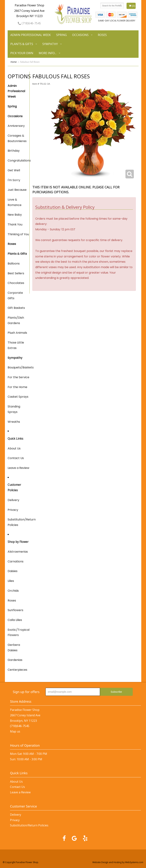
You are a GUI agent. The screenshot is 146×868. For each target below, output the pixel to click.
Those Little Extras (16, 345)
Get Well (14, 170)
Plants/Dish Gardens (16, 320)
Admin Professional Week (31, 35)
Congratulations (19, 161)
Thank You (15, 224)
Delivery (13, 500)
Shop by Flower (18, 542)
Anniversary (16, 126)
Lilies (11, 581)
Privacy (13, 510)
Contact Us (16, 458)
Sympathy (50, 44)
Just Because (17, 190)
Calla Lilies (15, 620)
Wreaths (14, 422)
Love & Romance (15, 202)
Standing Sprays (14, 409)
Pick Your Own (22, 53)
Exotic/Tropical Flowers (19, 632)
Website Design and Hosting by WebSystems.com (118, 862)
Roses (102, 35)
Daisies (13, 571)
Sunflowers (15, 610)
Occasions (80, 35)
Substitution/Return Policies (19, 522)
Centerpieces (17, 670)
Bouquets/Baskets (19, 367)
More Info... (48, 53)
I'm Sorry (14, 180)
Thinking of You (18, 234)
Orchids (13, 591)
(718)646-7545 (29, 23)
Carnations (16, 561)
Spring (61, 35)
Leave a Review (18, 468)
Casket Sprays (18, 397)
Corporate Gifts (15, 295)
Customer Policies (14, 487)
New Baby (15, 215)
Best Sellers (16, 273)
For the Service (18, 377)
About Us (14, 448)
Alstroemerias (18, 552)
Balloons (14, 264)
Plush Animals (17, 333)
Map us (15, 731)
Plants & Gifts (22, 44)
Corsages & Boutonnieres (17, 138)
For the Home (17, 387)
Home (13, 62)
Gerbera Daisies (14, 648)
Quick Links (15, 439)
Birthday (14, 151)
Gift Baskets (16, 308)
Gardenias (15, 660)
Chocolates (16, 283)
